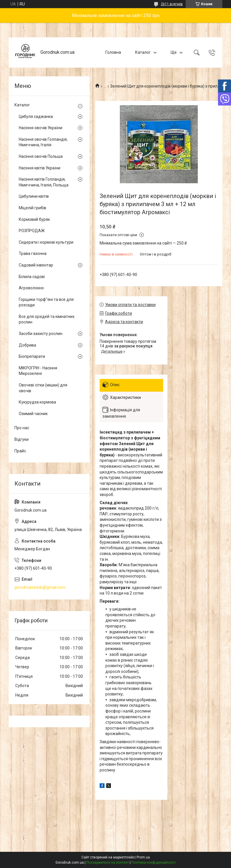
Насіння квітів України (40, 168)
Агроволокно (31, 288)
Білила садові (32, 277)
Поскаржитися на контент (108, 863)
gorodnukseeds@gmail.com (40, 587)
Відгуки (22, 439)
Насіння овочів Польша (41, 156)
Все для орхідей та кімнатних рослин (47, 319)
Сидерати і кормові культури (46, 242)
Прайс (20, 451)
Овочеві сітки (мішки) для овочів (43, 388)
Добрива (27, 345)
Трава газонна (33, 253)
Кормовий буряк (34, 219)
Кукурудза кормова (37, 402)
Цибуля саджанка (36, 116)
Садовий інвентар (36, 265)
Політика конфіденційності (153, 863)
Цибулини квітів (34, 196)
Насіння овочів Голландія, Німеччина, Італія (43, 142)
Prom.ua (143, 857)
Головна (113, 52)
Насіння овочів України (41, 128)
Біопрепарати (32, 356)
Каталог (143, 52)
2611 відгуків (172, 4)
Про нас (22, 428)
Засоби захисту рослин (41, 334)
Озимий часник (33, 414)
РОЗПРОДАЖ (32, 231)
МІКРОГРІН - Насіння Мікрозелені (38, 371)
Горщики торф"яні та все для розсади (46, 302)
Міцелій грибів (32, 208)
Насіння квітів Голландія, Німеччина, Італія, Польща (44, 182)
